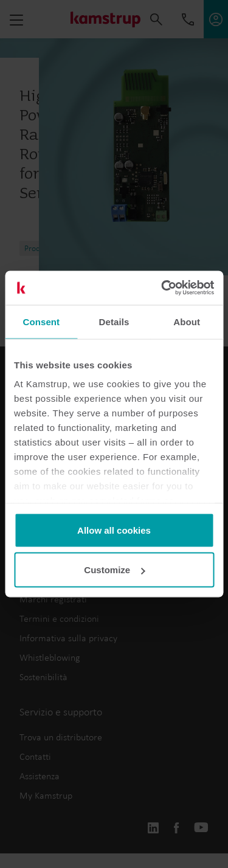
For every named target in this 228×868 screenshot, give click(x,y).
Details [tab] (114, 321)
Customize (114, 570)
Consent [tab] (41, 321)
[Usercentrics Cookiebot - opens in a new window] (162, 288)
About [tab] (187, 321)
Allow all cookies (114, 530)
